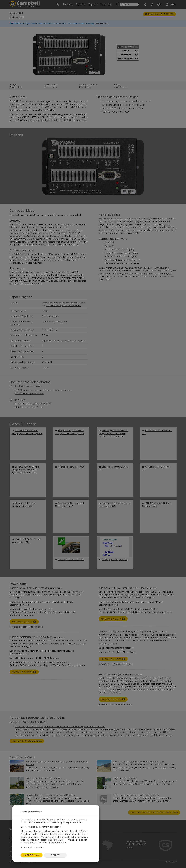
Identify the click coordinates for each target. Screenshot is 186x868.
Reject (55, 855)
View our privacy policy (32, 847)
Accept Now (32, 855)
